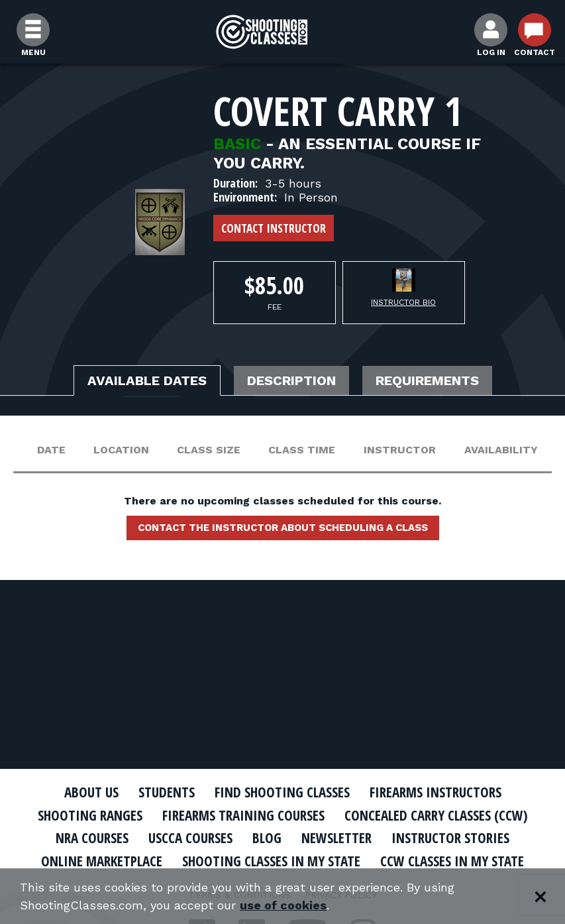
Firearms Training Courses (243, 815)
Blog (267, 838)
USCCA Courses (190, 838)
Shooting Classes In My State (271, 861)
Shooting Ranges (90, 815)
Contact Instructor (274, 228)
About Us (91, 792)
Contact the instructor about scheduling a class (283, 528)
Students (167, 792)
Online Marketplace (102, 861)
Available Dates (147, 380)
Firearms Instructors (436, 792)
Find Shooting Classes (282, 792)
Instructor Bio (403, 302)
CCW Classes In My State (452, 861)
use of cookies (283, 905)
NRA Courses (92, 838)
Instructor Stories (450, 838)
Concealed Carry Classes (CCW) (436, 815)
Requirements (427, 380)
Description (291, 380)
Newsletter (336, 838)
